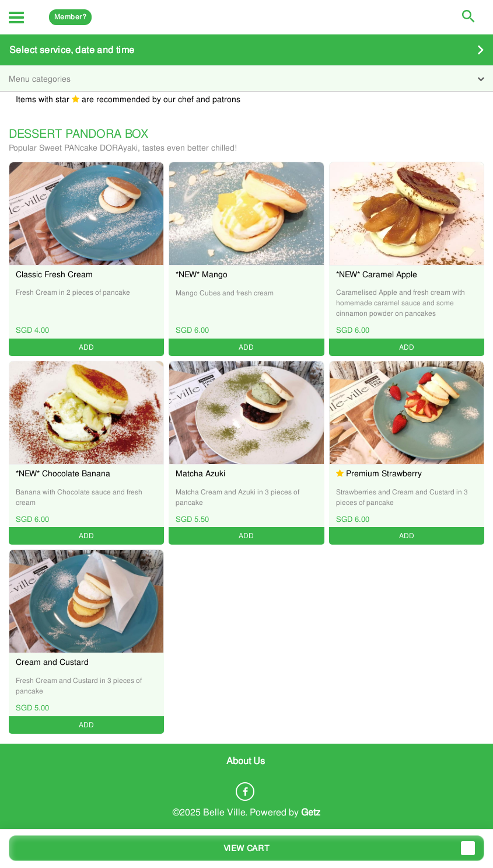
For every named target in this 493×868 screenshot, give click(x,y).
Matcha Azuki (200, 473)
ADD (86, 347)
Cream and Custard (52, 662)
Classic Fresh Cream (54, 274)
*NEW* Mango (202, 274)
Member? (70, 17)
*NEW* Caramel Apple (377, 274)
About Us (246, 760)
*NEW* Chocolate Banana (63, 473)
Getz (311, 812)
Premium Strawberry (384, 473)
